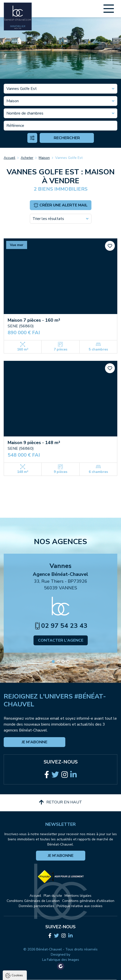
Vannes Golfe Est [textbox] (22, 89)
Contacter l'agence (61, 640)
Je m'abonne (35, 742)
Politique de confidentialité (29, 962)
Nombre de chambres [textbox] (25, 113)
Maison (44, 158)
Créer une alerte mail (60, 205)
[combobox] (60, 89)
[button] (53, 662)
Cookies (17, 917)
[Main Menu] (109, 9)
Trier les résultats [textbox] (48, 219)
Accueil (9, 158)
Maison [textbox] (13, 101)
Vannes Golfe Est (69, 158)
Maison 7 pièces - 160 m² (34, 320)
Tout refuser (61, 974)
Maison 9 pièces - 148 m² (34, 443)
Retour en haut (60, 802)
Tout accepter (30, 974)
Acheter (27, 158)
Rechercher (67, 138)
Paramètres (91, 974)
